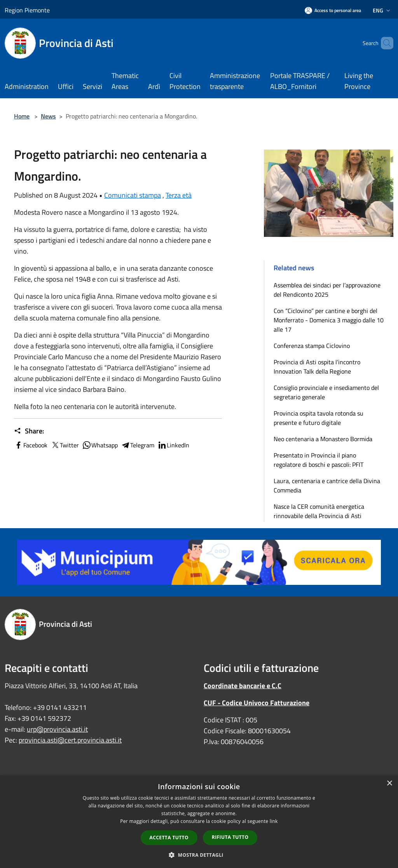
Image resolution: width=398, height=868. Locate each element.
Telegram (138, 445)
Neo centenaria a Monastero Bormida (323, 439)
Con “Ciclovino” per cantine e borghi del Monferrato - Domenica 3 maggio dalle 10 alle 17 (329, 320)
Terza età (179, 195)
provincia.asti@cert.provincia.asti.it (70, 740)
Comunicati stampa (133, 195)
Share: (29, 431)
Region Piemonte (27, 10)
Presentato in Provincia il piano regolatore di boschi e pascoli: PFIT (319, 460)
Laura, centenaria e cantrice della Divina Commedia (327, 485)
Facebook (31, 445)
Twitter (65, 445)
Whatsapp (100, 445)
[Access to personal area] (333, 10)
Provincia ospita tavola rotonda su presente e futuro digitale (319, 418)
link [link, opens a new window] (274, 821)
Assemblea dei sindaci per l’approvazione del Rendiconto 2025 (327, 290)
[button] (199, 855)
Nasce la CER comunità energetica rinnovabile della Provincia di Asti (319, 511)
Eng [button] (382, 10)
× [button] (389, 784)
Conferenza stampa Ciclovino (312, 346)
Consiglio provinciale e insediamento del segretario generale (326, 392)
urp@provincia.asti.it (57, 729)
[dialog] (199, 822)
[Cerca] (384, 43)
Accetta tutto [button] (169, 838)
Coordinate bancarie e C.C (243, 686)
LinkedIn (173, 445)
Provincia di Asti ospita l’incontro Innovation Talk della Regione (317, 367)
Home (22, 116)
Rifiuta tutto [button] (230, 837)
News (48, 116)
